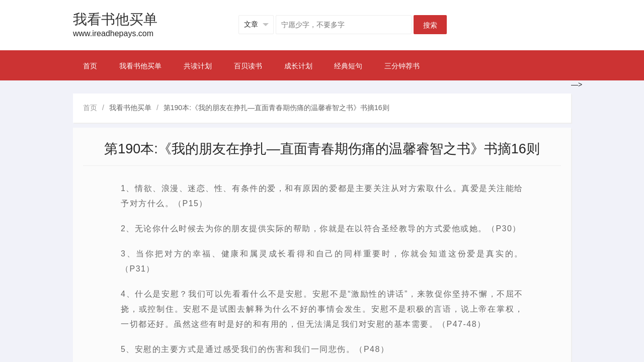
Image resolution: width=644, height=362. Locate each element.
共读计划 (198, 66)
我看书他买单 (140, 66)
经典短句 (348, 66)
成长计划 (298, 66)
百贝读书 (248, 66)
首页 (90, 66)
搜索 (430, 25)
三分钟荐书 (402, 66)
